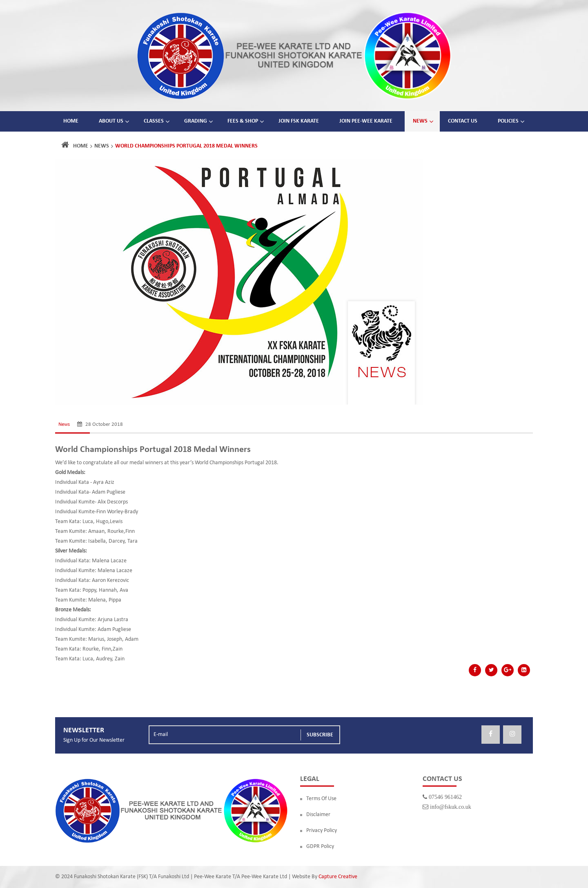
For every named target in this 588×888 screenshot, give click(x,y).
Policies (508, 121)
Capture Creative (338, 877)
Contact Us (463, 121)
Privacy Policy (322, 831)
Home (71, 121)
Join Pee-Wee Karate (366, 121)
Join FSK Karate (299, 121)
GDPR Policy (320, 847)
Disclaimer (318, 815)
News (420, 121)
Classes (154, 121)
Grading (196, 121)
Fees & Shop (243, 121)
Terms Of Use (321, 799)
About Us (111, 121)
